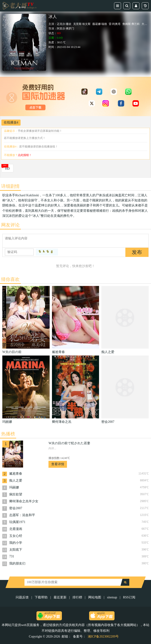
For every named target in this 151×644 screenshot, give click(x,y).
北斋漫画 (16, 529)
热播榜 (8, 434)
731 (12, 556)
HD (7, 169)
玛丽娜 (14, 487)
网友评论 (10, 225)
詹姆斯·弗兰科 (131, 24)
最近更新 (60, 597)
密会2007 (16, 508)
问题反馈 (23, 597)
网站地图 (95, 597)
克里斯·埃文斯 (82, 24)
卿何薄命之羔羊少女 (24, 501)
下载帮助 (41, 597)
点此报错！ (25, 155)
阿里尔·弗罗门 (65, 29)
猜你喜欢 (10, 279)
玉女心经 (16, 536)
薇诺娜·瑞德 (100, 24)
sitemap (112, 597)
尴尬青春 (16, 474)
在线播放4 (11, 122)
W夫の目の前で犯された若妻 (69, 443)
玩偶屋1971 (17, 522)
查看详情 (58, 464)
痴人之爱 (16, 481)
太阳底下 (16, 550)
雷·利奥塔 (115, 24)
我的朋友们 (17, 563)
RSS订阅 (129, 597)
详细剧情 (10, 186)
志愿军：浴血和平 (22, 515)
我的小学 (16, 543)
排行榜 (77, 597)
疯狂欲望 (16, 494)
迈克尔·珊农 (64, 24)
